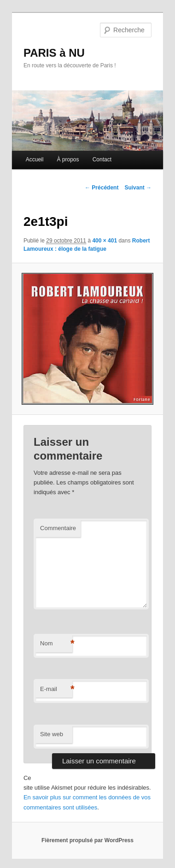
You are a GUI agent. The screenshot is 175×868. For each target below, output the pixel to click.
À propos (68, 159)
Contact (102, 159)
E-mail (56, 689)
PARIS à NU (54, 53)
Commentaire (58, 528)
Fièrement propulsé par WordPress (87, 840)
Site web (52, 734)
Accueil (35, 159)
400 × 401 (105, 241)
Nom (56, 644)
